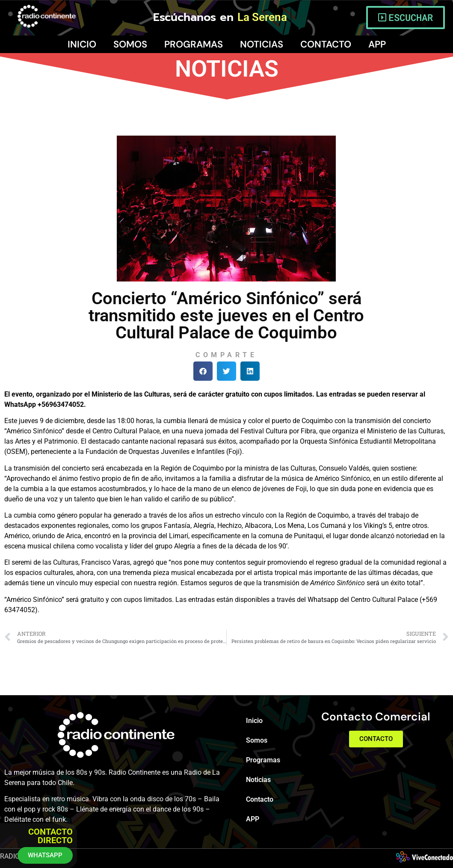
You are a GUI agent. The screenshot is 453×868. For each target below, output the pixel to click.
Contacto (326, 44)
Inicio (82, 44)
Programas (194, 44)
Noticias (262, 44)
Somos (130, 44)
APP (377, 44)
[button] (203, 371)
